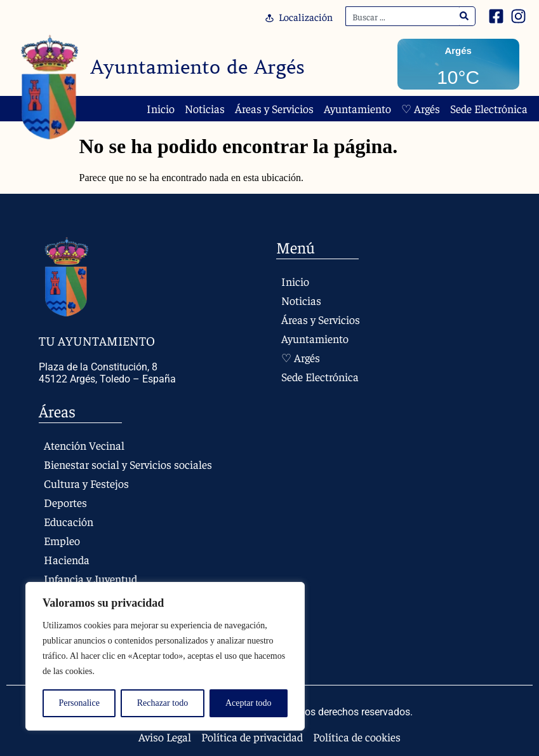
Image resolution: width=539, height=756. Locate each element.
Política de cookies (357, 737)
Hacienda (67, 559)
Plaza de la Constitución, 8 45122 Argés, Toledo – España (107, 373)
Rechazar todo (163, 703)
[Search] (464, 16)
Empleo (62, 540)
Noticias (205, 109)
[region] (165, 656)
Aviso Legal (165, 737)
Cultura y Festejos (86, 483)
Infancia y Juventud (90, 578)
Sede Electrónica (489, 109)
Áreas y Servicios (274, 109)
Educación (69, 521)
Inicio (161, 109)
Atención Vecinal (84, 445)
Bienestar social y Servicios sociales (128, 464)
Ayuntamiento (357, 109)
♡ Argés (421, 109)
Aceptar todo (249, 703)
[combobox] (403, 16)
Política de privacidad (252, 737)
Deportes (65, 502)
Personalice (79, 703)
